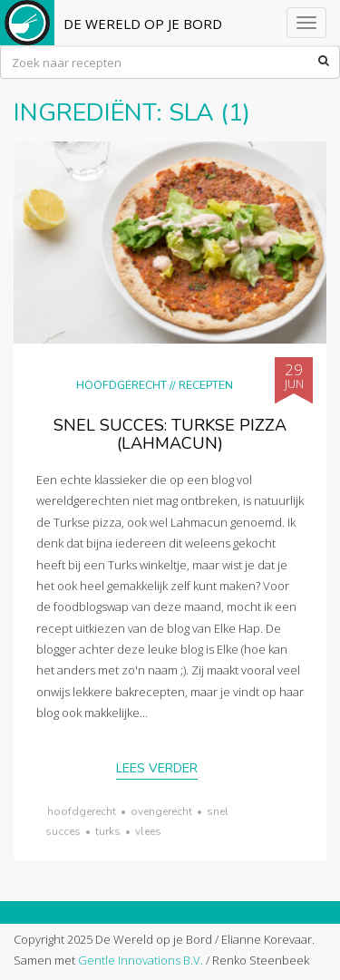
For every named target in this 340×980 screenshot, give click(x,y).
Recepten (206, 385)
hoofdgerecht (82, 811)
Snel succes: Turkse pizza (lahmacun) (170, 434)
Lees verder (157, 768)
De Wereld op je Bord (143, 24)
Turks (108, 831)
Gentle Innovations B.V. (141, 960)
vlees (148, 831)
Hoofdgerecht (121, 385)
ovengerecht (161, 811)
